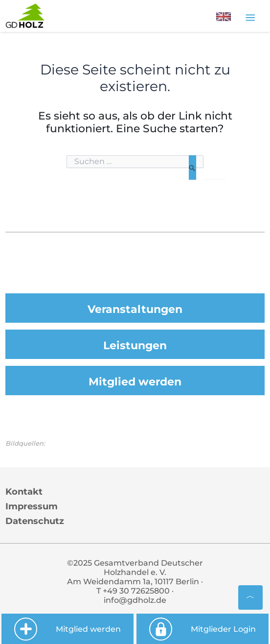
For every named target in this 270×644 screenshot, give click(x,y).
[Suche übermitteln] (192, 167)
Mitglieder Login (202, 629)
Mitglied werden (135, 382)
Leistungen (135, 346)
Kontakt (24, 492)
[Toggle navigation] (250, 17)
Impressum (32, 506)
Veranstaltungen (135, 309)
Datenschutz (35, 521)
